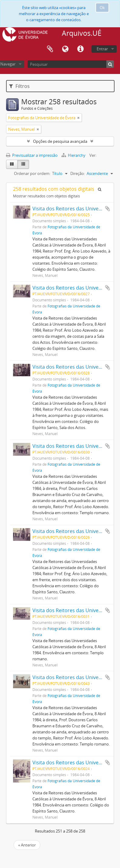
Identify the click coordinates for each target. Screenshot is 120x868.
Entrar (102, 49)
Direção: (78, 173)
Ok (102, 8)
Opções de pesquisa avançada (60, 141)
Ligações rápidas (80, 49)
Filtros (19, 86)
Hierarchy (74, 155)
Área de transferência (50, 49)
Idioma (65, 49)
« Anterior (27, 845)
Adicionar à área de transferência (108, 209)
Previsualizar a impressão (32, 155)
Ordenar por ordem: (32, 173)
